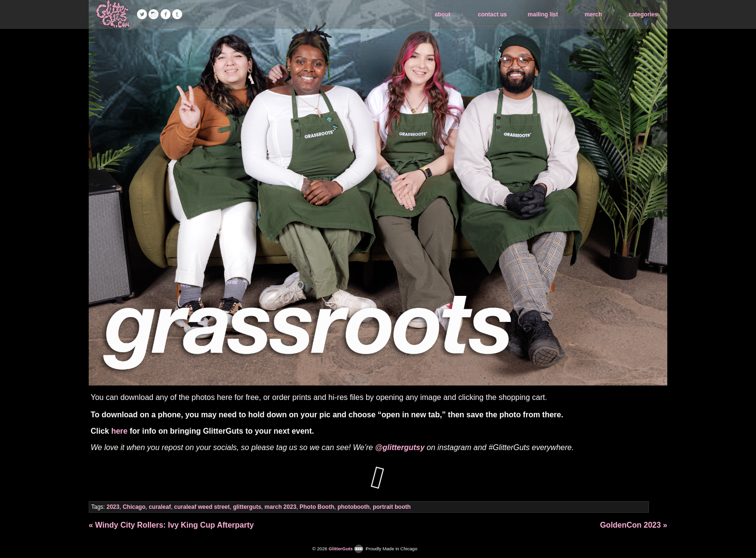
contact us (492, 14)
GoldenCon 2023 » (634, 525)
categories (643, 14)
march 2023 (281, 507)
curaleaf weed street (202, 507)
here (120, 431)
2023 (113, 507)
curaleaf (160, 507)
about (443, 14)
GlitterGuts (113, 14)
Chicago (134, 507)
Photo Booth (317, 507)
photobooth (354, 507)
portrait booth (392, 507)
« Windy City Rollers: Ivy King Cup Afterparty (171, 525)
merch (594, 14)
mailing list (543, 14)
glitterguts (247, 507)
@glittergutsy (400, 447)
